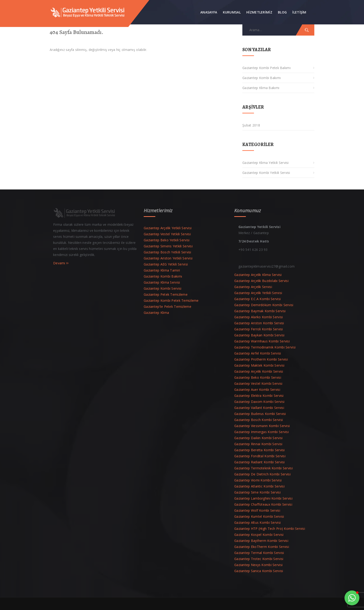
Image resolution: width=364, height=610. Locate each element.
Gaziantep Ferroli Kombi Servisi (259, 329)
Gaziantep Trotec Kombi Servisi (259, 559)
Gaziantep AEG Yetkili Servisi (166, 264)
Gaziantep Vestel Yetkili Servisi (167, 234)
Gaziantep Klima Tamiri (162, 270)
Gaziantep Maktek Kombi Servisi (259, 365)
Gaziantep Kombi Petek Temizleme (171, 300)
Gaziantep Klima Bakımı (261, 88)
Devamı (61, 263)
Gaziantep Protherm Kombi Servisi (261, 359)
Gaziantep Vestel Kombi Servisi (258, 383)
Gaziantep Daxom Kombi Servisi (259, 402)
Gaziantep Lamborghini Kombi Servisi (263, 498)
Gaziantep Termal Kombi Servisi (259, 553)
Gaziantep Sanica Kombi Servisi (259, 571)
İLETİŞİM (299, 12)
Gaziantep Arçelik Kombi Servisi (259, 371)
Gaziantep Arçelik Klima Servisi (258, 275)
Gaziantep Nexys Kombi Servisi (258, 565)
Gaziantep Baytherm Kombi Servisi (261, 541)
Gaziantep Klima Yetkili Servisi (266, 163)
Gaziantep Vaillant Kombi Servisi (259, 408)
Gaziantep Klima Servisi (162, 282)
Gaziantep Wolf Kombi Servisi (257, 510)
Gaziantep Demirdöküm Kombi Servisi (264, 305)
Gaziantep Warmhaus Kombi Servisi (262, 341)
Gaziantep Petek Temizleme (166, 294)
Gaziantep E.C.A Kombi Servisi (257, 299)
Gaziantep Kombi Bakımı (262, 78)
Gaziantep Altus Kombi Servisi (257, 522)
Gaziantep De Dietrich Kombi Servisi (262, 474)
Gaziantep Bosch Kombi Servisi (258, 420)
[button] (352, 598)
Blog (282, 12)
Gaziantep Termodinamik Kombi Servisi (265, 347)
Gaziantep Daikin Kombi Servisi (258, 438)
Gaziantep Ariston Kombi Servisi (259, 323)
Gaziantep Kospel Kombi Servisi (259, 535)
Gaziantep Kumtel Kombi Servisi (259, 516)
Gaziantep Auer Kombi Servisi (257, 390)
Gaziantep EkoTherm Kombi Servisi (262, 547)
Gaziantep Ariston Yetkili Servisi (168, 258)
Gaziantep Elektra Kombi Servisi (259, 396)
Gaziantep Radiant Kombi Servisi (260, 462)
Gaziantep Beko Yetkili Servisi (167, 240)
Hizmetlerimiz (259, 12)
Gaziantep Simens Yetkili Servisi (168, 246)
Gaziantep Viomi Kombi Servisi (258, 480)
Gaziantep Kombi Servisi (162, 288)
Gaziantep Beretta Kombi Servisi (260, 450)
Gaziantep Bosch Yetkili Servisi (167, 252)
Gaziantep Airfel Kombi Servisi (258, 353)
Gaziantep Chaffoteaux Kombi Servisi (263, 504)
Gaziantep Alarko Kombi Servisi (258, 317)
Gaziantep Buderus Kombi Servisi (260, 414)
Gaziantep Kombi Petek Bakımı (266, 68)
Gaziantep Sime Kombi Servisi (257, 492)
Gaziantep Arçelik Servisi (253, 287)
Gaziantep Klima (156, 313)
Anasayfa (209, 12)
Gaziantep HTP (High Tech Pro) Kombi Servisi (270, 529)
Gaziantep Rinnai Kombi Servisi (258, 444)
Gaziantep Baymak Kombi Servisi (260, 311)
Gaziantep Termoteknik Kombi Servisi (263, 468)
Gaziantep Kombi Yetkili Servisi (266, 173)
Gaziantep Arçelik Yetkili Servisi (168, 228)
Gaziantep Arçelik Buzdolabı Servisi (261, 281)
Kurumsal (232, 12)
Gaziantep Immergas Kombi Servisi (262, 432)
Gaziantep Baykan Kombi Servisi (259, 335)
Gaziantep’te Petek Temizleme (167, 307)
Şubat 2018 (251, 125)
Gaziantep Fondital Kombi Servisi (260, 456)
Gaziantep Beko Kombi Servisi (258, 377)
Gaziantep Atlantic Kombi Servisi (259, 486)
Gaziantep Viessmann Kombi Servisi (262, 426)
